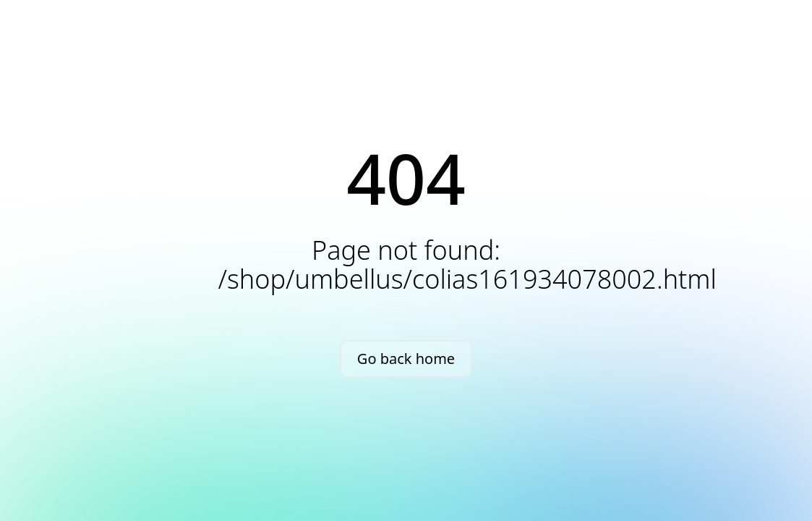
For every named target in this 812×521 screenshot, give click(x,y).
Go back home (406, 359)
